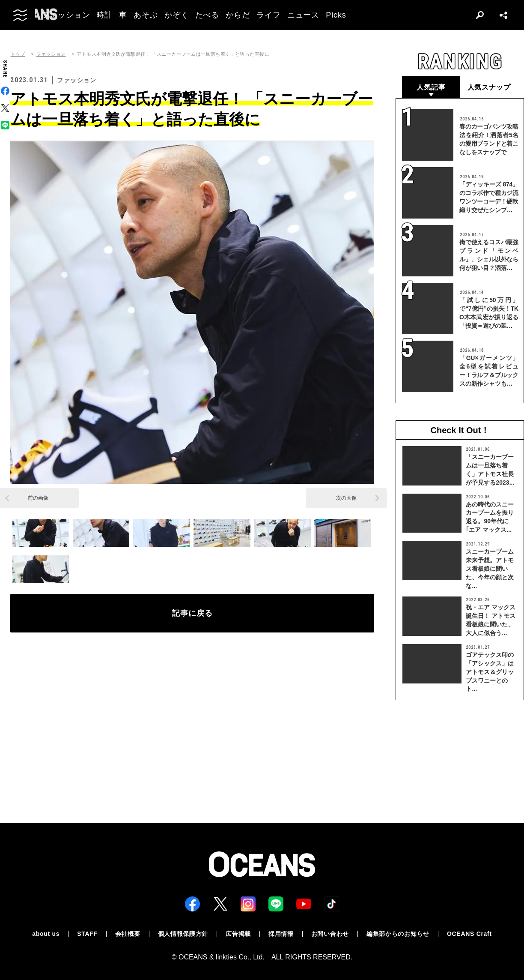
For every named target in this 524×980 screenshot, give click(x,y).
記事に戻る (192, 613)
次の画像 (346, 498)
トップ (18, 54)
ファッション (51, 54)
